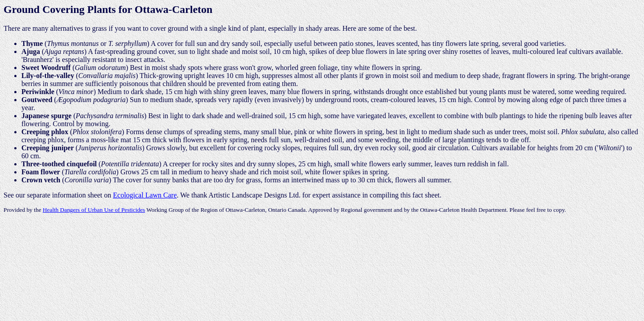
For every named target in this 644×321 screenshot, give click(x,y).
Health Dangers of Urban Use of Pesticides (94, 210)
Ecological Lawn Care (145, 195)
